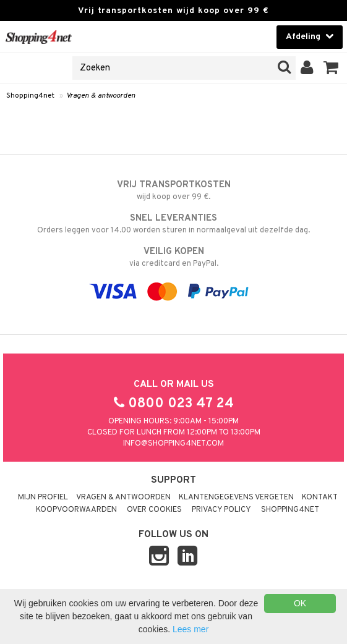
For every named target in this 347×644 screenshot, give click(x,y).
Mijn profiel (43, 498)
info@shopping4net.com (173, 444)
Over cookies (154, 510)
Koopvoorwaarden (76, 510)
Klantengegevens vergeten (236, 498)
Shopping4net (30, 96)
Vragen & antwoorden (101, 96)
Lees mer (191, 629)
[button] (331, 68)
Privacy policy (221, 510)
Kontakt (320, 498)
